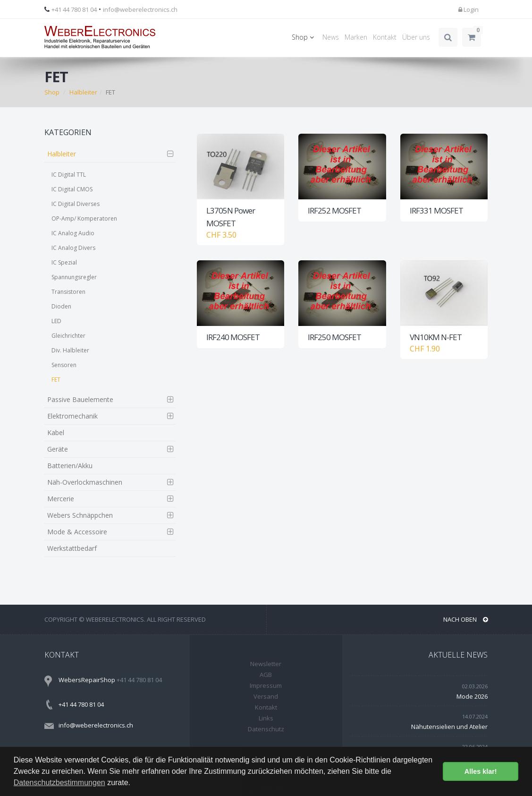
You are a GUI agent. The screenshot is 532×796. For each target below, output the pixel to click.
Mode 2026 (472, 696)
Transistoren (68, 292)
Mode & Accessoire (77, 532)
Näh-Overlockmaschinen (85, 482)
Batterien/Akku (70, 466)
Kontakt (385, 37)
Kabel (56, 432)
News (331, 37)
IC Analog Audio (73, 233)
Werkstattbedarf (72, 548)
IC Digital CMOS (72, 189)
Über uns (416, 37)
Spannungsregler (74, 277)
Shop (304, 37)
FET (56, 380)
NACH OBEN (466, 619)
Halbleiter (83, 92)
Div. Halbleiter (70, 350)
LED (56, 321)
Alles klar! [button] (481, 771)
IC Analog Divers (73, 248)
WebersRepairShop (87, 680)
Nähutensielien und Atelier (449, 727)
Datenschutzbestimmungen (59, 783)
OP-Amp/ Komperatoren (84, 218)
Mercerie (61, 499)
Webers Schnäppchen (80, 515)
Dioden (61, 306)
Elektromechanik (72, 416)
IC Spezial (64, 262)
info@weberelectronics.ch (140, 9)
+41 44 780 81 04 (74, 9)
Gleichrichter (68, 336)
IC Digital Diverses (76, 204)
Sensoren (64, 365)
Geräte (58, 449)
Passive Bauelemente (80, 399)
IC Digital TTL (69, 175)
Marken (356, 37)
